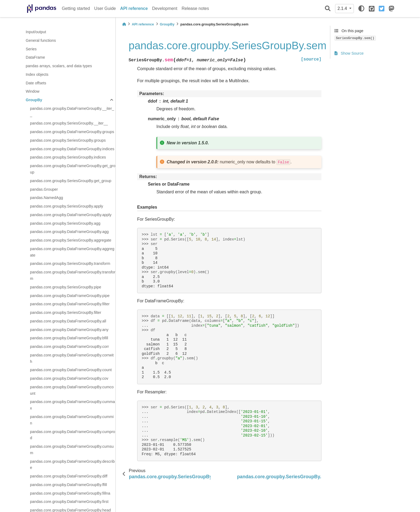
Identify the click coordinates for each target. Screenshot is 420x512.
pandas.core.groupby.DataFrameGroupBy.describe (72, 465)
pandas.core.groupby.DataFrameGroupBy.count (71, 370)
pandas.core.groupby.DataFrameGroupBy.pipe (70, 296)
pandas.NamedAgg (46, 198)
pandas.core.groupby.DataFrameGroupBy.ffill (68, 485)
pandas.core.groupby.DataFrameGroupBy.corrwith (72, 358)
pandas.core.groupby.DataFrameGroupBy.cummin (72, 420)
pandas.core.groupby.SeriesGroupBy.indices (68, 157)
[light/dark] (361, 9)
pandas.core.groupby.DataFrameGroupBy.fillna (70, 493)
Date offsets (36, 83)
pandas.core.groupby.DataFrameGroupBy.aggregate (72, 252)
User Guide (105, 8)
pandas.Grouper (44, 189)
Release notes (195, 8)
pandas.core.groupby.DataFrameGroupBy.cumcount (72, 390)
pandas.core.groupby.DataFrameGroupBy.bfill (69, 338)
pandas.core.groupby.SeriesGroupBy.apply (67, 206)
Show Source (349, 53)
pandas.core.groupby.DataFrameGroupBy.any (69, 330)
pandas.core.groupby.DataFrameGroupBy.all (68, 321)
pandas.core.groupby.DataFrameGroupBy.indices (72, 149)
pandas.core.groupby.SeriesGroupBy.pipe (66, 287)
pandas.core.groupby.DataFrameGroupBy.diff (69, 476)
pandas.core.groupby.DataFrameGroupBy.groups (72, 132)
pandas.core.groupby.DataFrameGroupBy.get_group (73, 169)
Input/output (36, 32)
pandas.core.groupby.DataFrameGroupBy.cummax (72, 405)
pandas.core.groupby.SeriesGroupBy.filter (66, 313)
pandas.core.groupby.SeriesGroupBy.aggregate (71, 240)
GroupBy (34, 100)
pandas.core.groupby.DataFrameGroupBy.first (69, 502)
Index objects (37, 74)
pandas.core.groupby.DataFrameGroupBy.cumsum (72, 450)
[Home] (124, 24)
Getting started (76, 8)
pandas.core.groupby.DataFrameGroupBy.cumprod (73, 435)
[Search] (328, 9)
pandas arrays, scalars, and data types (59, 66)
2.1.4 (343, 8)
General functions (41, 40)
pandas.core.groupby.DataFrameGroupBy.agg (69, 232)
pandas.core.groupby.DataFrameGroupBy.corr (70, 347)
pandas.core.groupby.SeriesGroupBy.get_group (71, 181)
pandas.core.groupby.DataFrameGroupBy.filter (70, 304)
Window (33, 91)
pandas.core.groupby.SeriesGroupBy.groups (68, 140)
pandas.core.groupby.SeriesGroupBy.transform (70, 263)
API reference (134, 8)
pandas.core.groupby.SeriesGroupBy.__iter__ (69, 123)
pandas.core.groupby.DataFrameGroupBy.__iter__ (72, 112)
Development (165, 8)
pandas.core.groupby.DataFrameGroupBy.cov (69, 378)
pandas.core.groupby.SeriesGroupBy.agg (65, 223)
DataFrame (35, 57)
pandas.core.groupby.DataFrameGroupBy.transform (73, 275)
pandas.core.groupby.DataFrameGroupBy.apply (71, 215)
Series (31, 49)
